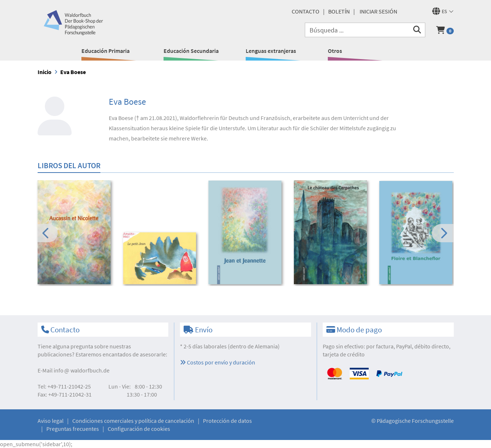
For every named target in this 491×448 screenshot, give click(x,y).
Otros (335, 51)
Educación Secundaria (191, 51)
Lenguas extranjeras (271, 51)
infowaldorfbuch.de (82, 370)
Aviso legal (51, 421)
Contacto (306, 11)
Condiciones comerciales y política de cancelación (133, 421)
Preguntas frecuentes (73, 429)
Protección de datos (227, 421)
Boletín (339, 11)
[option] (75, 233)
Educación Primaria (106, 51)
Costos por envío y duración (218, 362)
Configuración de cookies (139, 429)
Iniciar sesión (378, 11)
